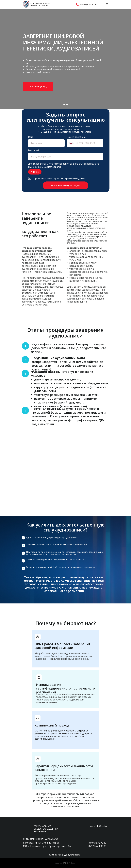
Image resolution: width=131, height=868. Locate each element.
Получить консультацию (66, 185)
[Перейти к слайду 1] (64, 104)
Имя (31, 137)
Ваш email (34, 150)
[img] (101, 5)
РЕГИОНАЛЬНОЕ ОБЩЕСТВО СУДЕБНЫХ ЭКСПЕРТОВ (46, 829)
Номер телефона (76, 137)
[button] (38, 86)
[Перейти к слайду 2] (67, 104)
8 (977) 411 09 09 (97, 846)
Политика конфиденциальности (64, 855)
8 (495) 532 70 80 (88, 5)
